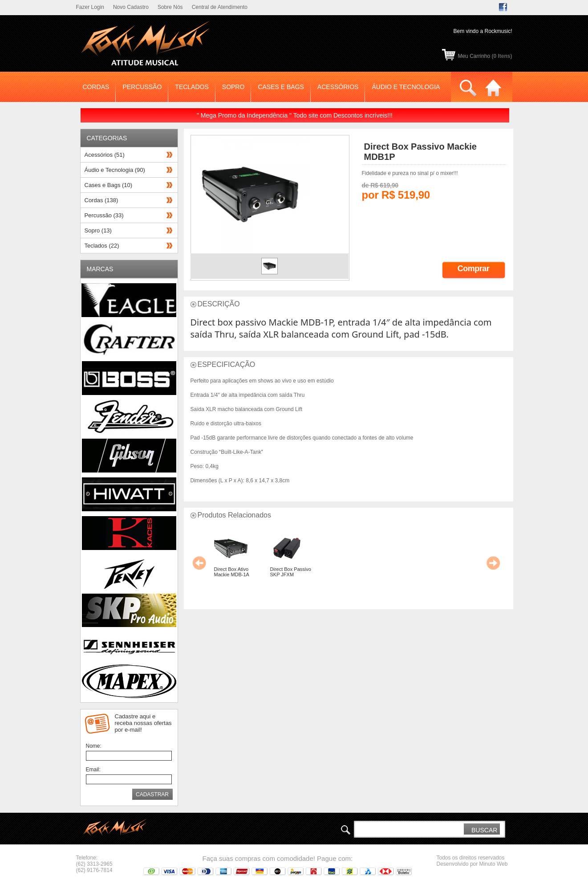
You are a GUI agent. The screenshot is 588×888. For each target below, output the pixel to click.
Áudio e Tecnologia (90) (115, 170)
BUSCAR (484, 830)
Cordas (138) (101, 200)
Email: (93, 770)
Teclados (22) (102, 246)
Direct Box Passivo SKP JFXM (291, 572)
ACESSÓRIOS (338, 87)
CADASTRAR (152, 794)
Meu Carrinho (485, 56)
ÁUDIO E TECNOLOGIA (406, 87)
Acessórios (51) (105, 155)
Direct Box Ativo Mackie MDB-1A (232, 572)
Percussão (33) (104, 215)
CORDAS (96, 87)
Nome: (94, 746)
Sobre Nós (170, 7)
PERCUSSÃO (142, 87)
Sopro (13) (98, 230)
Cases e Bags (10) (109, 185)
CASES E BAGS (281, 87)
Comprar (474, 269)
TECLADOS (192, 87)
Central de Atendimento (220, 7)
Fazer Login (90, 7)
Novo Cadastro (131, 7)
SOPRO (233, 87)
